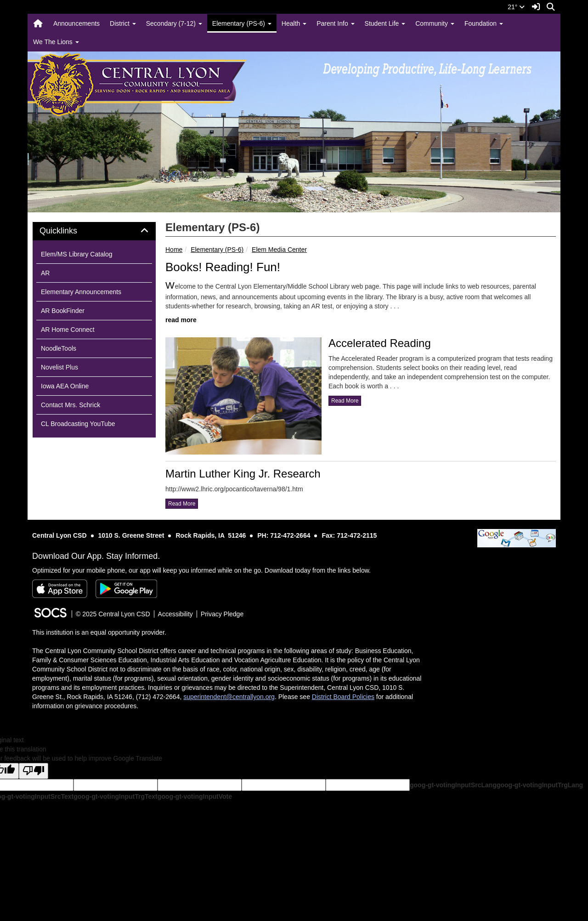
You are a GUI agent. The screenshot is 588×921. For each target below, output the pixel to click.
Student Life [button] (385, 23)
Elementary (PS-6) (217, 250)
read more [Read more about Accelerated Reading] (345, 401)
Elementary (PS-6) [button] (242, 23)
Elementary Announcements (81, 292)
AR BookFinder (63, 311)
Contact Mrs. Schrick (71, 405)
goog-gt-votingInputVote (195, 796)
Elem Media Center (279, 250)
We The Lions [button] (56, 42)
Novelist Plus (59, 367)
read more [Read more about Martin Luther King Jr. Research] (182, 504)
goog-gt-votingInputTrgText (115, 796)
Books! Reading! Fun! (223, 267)
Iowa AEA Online (65, 386)
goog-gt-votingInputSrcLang (453, 785)
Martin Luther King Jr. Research (243, 474)
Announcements (76, 23)
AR (45, 273)
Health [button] (294, 23)
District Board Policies (343, 697)
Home (174, 250)
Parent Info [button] (335, 23)
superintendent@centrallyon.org (229, 697)
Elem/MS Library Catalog (77, 254)
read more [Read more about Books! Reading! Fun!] (181, 320)
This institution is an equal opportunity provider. (99, 632)
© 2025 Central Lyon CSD (113, 614)
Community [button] (435, 23)
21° (516, 7)
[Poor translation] (34, 771)
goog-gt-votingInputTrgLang (540, 785)
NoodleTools (59, 348)
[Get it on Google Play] (126, 589)
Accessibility (175, 614)
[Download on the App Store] (60, 589)
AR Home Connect (68, 330)
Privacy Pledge (222, 614)
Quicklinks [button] (69, 231)
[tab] (94, 231)
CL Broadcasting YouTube (78, 424)
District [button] (123, 23)
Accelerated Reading (380, 343)
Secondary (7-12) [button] (174, 23)
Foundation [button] (484, 23)
